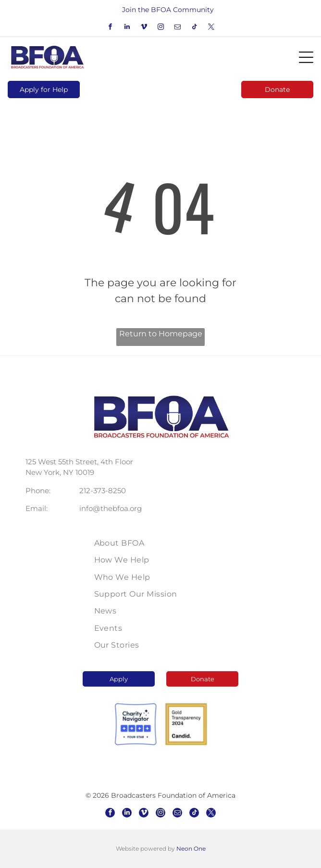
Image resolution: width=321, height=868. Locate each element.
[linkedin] (127, 28)
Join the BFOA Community (168, 10)
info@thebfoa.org (111, 508)
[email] (177, 28)
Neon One (191, 849)
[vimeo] (144, 28)
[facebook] (110, 28)
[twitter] (211, 28)
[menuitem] (161, 543)
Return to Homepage (161, 334)
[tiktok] (194, 28)
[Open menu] (306, 57)
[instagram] (160, 28)
